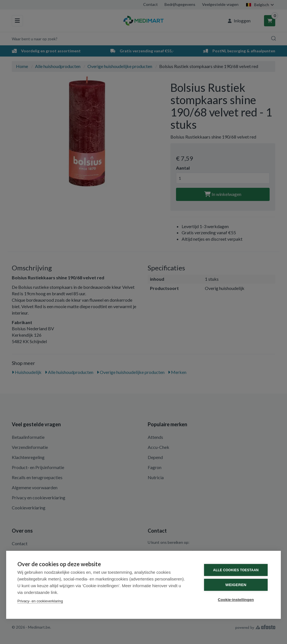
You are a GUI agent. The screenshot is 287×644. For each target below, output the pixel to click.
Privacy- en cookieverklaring (40, 601)
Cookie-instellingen (236, 600)
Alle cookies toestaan (236, 570)
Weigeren (236, 585)
